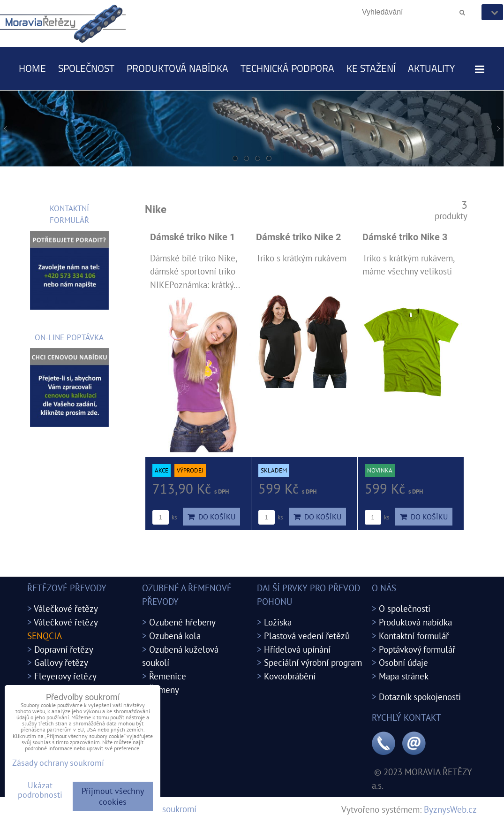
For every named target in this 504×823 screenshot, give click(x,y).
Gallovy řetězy (61, 662)
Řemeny (164, 690)
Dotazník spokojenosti (420, 697)
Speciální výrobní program (313, 662)
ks (165, 517)
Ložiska (278, 622)
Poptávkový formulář (417, 649)
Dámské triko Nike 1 (192, 237)
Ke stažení (371, 68)
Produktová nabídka (177, 68)
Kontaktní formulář (414, 636)
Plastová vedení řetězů (307, 636)
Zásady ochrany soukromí (58, 763)
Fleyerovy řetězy (65, 676)
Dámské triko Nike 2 (298, 237)
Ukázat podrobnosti (40, 790)
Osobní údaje (403, 662)
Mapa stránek (404, 676)
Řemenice (168, 676)
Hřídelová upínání (297, 649)
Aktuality (431, 68)
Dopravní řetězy (64, 649)
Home (32, 68)
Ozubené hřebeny (182, 622)
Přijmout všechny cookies (113, 796)
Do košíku (211, 517)
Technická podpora (287, 68)
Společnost (86, 68)
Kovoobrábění (290, 676)
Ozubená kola (175, 636)
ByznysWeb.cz (450, 809)
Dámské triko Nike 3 (405, 237)
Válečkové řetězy (66, 608)
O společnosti (405, 608)
